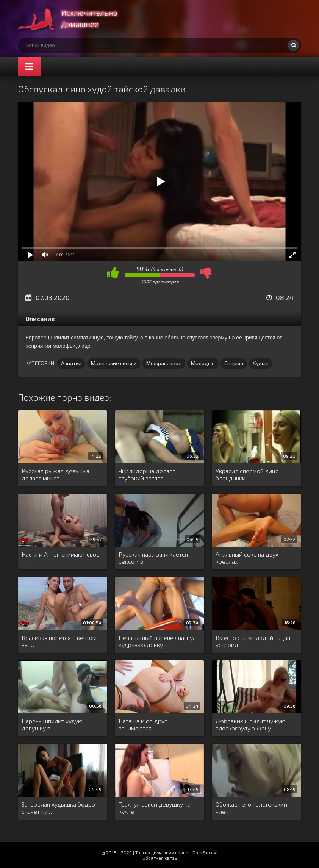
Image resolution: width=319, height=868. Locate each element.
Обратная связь (160, 858)
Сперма (234, 363)
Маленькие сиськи (114, 363)
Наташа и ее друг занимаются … (143, 724)
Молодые (203, 363)
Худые (261, 363)
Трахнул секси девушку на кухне (155, 808)
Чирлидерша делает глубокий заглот (147, 474)
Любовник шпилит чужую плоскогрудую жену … (251, 724)
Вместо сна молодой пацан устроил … (253, 641)
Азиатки (71, 363)
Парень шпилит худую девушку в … (52, 724)
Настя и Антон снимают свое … (61, 558)
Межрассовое (164, 363)
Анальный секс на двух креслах (247, 558)
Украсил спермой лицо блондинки (247, 474)
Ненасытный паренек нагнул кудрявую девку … (157, 641)
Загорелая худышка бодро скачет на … (58, 808)
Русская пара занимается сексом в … (153, 558)
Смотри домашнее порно (75, 19)
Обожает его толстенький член (251, 808)
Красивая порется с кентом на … (59, 641)
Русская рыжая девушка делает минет (56, 474)
